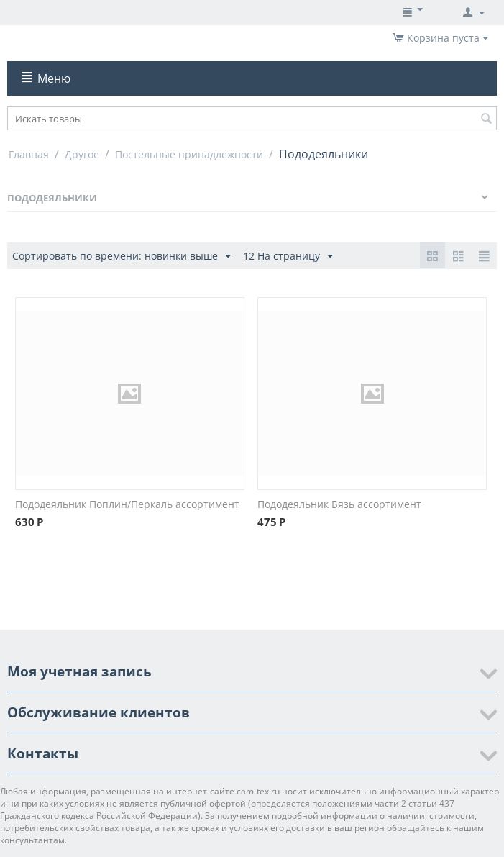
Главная (29, 154)
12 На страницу (288, 257)
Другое (82, 154)
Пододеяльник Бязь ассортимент (339, 504)
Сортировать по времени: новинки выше (122, 257)
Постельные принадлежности (189, 154)
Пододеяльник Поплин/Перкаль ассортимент (127, 504)
